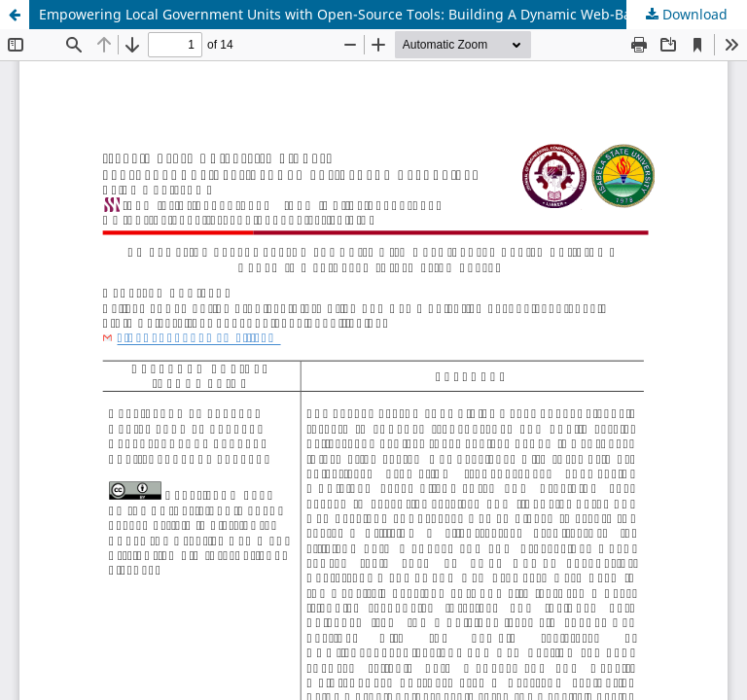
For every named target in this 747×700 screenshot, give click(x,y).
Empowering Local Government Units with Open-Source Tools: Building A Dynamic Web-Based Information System (393, 14)
